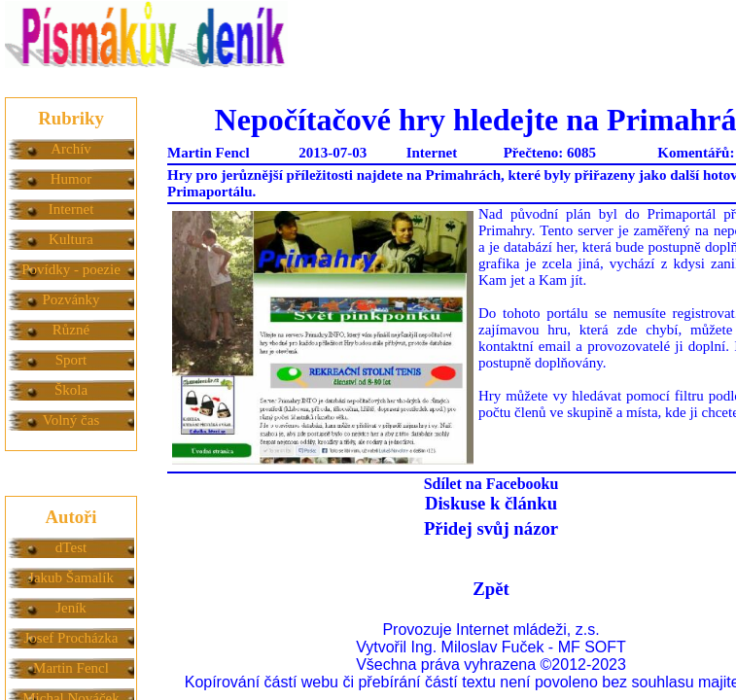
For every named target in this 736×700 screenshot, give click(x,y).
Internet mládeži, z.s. (528, 630)
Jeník (71, 608)
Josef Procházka (70, 638)
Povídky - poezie (71, 269)
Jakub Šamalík (71, 577)
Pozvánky (70, 299)
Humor (71, 179)
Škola (71, 390)
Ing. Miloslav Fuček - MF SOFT (518, 647)
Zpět (491, 589)
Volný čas (71, 420)
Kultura (71, 239)
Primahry (505, 230)
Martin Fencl (71, 668)
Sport (71, 360)
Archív (71, 149)
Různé (71, 330)
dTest (71, 547)
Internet (71, 209)
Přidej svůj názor (491, 528)
